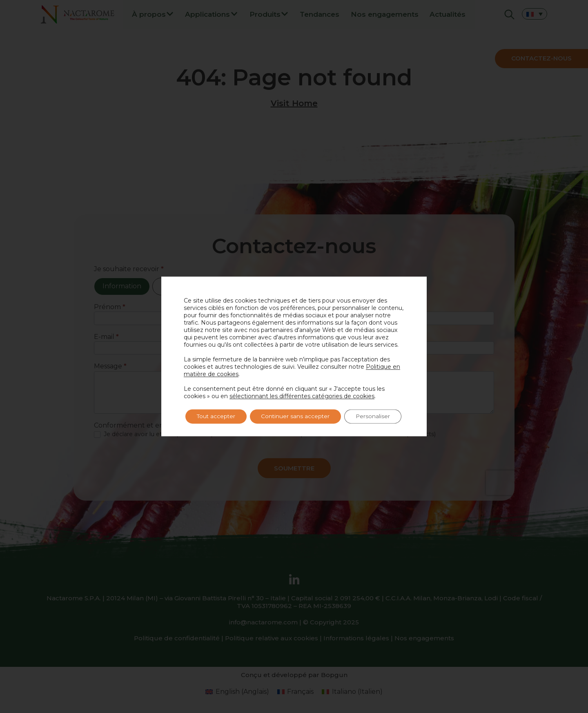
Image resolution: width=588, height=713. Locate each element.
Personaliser (380, 417)
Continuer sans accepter (300, 417)
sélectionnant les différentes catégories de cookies (302, 396)
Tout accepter (217, 417)
